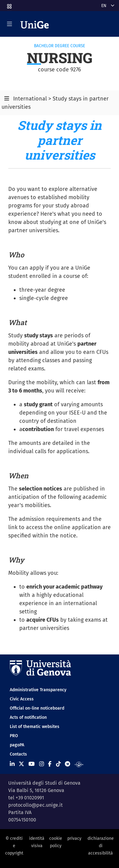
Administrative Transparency (38, 690)
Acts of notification (28, 717)
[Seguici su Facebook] (50, 764)
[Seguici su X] (21, 764)
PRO (14, 736)
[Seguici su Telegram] (67, 764)
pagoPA (17, 745)
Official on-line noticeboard (37, 708)
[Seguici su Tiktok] (58, 764)
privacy (74, 838)
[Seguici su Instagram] (42, 764)
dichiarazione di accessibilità (101, 846)
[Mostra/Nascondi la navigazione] (9, 24)
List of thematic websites (35, 727)
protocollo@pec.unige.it (35, 805)
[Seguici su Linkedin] (12, 764)
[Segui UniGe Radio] (79, 764)
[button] (9, 4)
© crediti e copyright (14, 846)
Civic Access (22, 699)
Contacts (18, 754)
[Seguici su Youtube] (32, 764)
